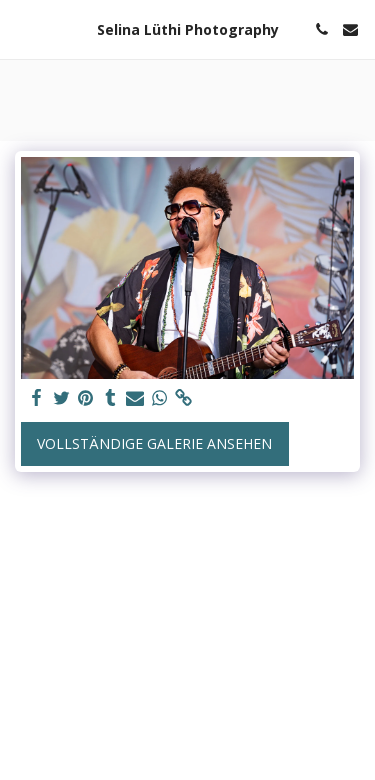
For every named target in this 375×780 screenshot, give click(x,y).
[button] (22, 28)
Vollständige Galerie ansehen (154, 443)
